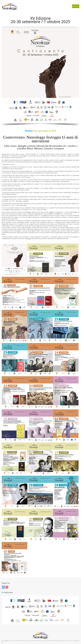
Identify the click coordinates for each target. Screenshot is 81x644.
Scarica (29, 131)
